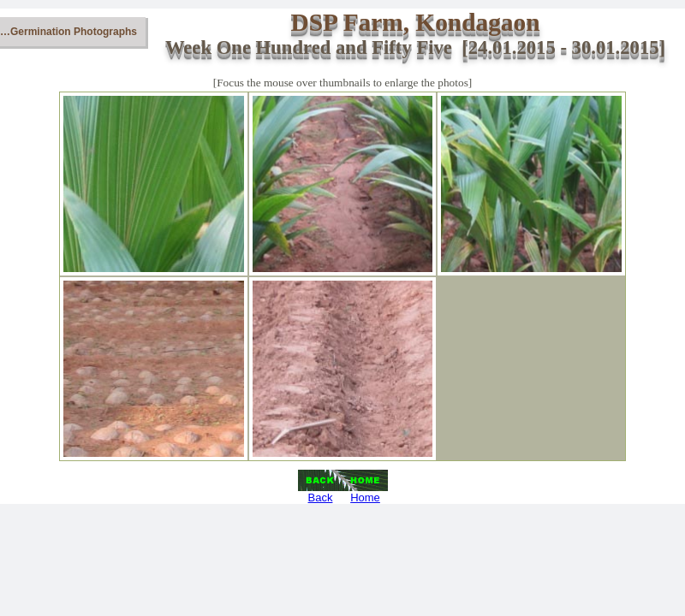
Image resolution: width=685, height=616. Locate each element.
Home (365, 498)
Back (321, 498)
